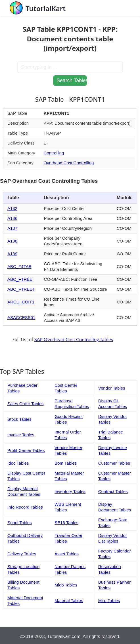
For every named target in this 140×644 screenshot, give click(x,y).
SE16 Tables (66, 523)
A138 (12, 241)
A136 (12, 218)
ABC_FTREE (20, 279)
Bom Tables (66, 463)
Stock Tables (19, 419)
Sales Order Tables (25, 404)
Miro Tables (109, 601)
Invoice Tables (21, 435)
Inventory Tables (70, 491)
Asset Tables (67, 554)
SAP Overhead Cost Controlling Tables (74, 340)
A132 (12, 208)
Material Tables (69, 601)
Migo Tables (66, 585)
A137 (12, 228)
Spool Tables (20, 523)
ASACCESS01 (21, 317)
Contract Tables (113, 491)
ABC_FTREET (21, 289)
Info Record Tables (25, 507)
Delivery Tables (22, 554)
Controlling (54, 153)
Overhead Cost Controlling (69, 163)
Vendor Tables (112, 388)
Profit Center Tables (26, 450)
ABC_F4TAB (19, 266)
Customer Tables (114, 463)
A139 (12, 254)
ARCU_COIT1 (21, 302)
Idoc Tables (18, 463)
